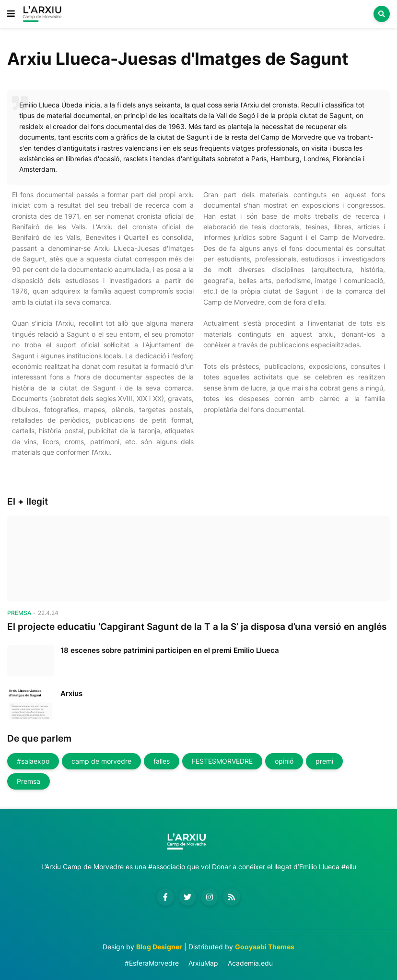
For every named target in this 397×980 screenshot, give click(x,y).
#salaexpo (33, 761)
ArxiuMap (203, 963)
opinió (284, 761)
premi (324, 761)
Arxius (71, 693)
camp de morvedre (101, 761)
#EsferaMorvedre (152, 963)
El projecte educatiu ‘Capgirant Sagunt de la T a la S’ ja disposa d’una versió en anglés (197, 627)
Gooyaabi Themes (265, 947)
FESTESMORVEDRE (222, 761)
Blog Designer (159, 947)
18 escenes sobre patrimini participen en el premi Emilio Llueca (170, 650)
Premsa (29, 781)
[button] (11, 14)
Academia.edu (250, 963)
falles (162, 761)
